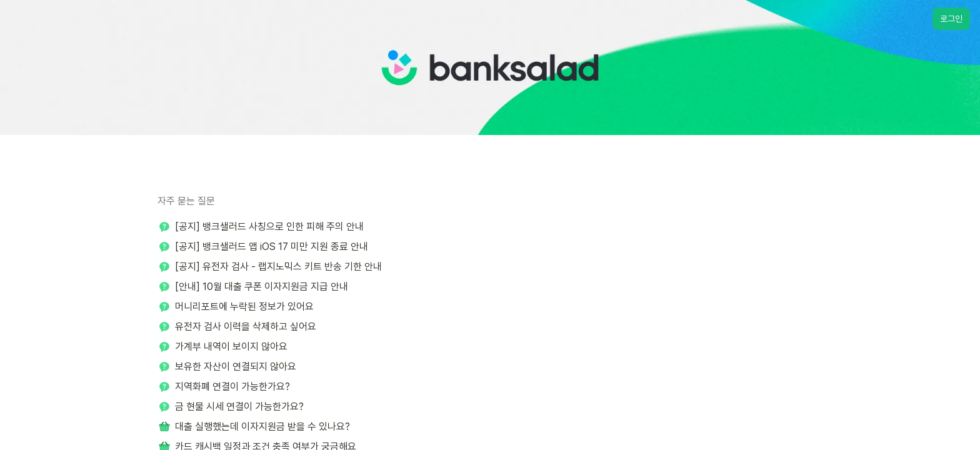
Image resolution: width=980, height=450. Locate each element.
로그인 (951, 19)
